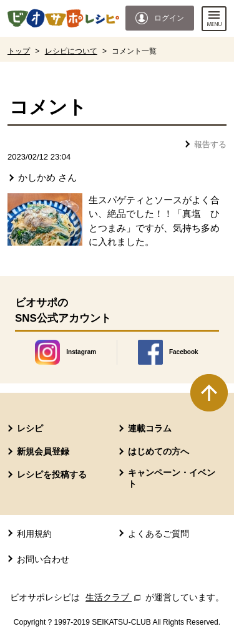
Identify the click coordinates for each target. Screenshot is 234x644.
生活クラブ (114, 597)
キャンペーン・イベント (172, 478)
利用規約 (34, 534)
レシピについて (71, 51)
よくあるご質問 (158, 534)
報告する (210, 144)
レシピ (30, 428)
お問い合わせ (43, 559)
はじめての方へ (158, 451)
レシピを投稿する (52, 474)
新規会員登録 (43, 451)
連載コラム (150, 428)
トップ (19, 51)
